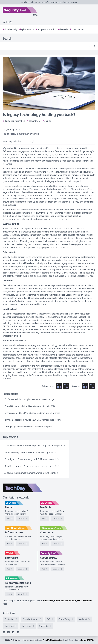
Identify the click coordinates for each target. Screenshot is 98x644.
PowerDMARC (87, 640)
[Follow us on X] (66, 386)
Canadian (59, 601)
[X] (8, 632)
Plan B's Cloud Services (53, 640)
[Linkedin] (4, 632)
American (87, 601)
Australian (48, 601)
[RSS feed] (18, 632)
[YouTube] (13, 632)
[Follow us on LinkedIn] (59, 386)
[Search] (46, 46)
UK (79, 601)
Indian (68, 601)
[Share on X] (92, 386)
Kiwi (74, 601)
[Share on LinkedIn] (85, 386)
